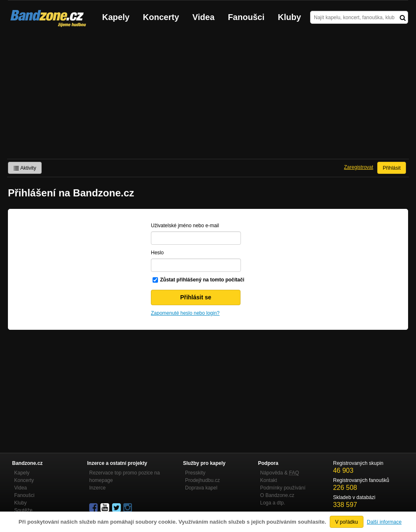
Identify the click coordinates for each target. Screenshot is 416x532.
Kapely (116, 17)
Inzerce (97, 488)
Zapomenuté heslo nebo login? (185, 313)
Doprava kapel (201, 488)
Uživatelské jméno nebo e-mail (185, 226)
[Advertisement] (208, 96)
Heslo (157, 253)
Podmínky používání (283, 488)
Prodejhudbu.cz (202, 480)
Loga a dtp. (273, 503)
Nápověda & (279, 473)
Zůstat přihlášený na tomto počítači (202, 280)
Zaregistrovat (358, 167)
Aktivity (25, 168)
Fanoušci (246, 17)
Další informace (384, 522)
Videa (204, 17)
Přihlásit (392, 168)
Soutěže (23, 510)
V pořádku (347, 522)
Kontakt (269, 480)
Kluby (290, 17)
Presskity (195, 473)
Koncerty (161, 17)
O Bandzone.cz (277, 495)
